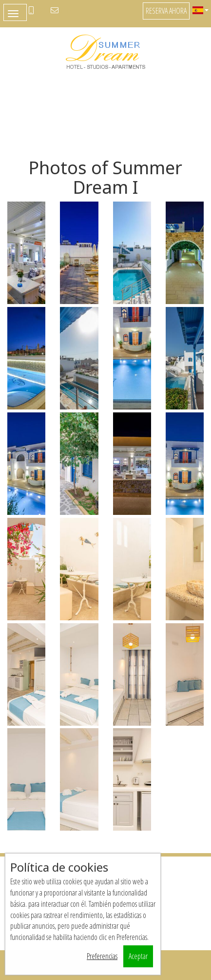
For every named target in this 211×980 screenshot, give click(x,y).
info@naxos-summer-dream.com (65, 10)
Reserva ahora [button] (166, 11)
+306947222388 (41, 10)
